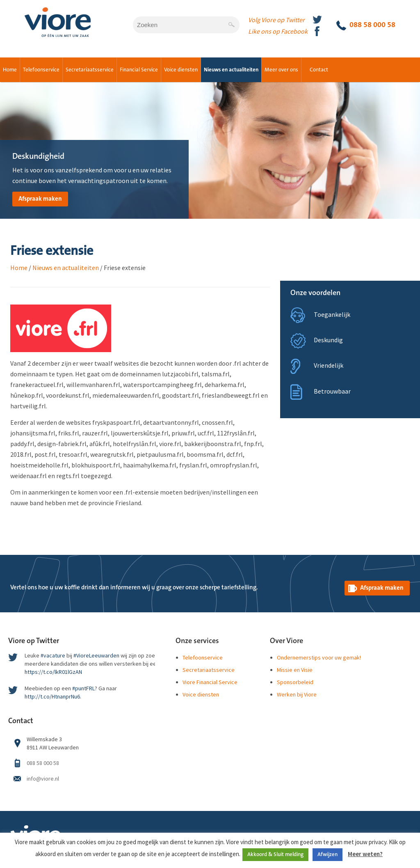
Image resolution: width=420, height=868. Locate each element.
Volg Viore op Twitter (276, 20)
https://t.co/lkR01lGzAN (53, 672)
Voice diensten (181, 70)
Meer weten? (365, 854)
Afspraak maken (40, 199)
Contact (319, 70)
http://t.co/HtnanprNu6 (52, 696)
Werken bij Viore (297, 694)
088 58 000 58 (366, 25)
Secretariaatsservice (90, 70)
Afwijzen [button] (328, 854)
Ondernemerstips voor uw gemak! (319, 657)
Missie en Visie (295, 670)
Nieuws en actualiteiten (231, 70)
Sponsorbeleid (295, 682)
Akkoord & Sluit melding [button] (275, 854)
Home (10, 70)
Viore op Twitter (34, 641)
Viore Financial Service (210, 682)
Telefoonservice (41, 70)
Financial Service (139, 70)
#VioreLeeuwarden (96, 655)
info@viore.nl (43, 779)
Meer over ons (281, 70)
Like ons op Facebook (278, 31)
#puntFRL (83, 688)
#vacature (53, 655)
